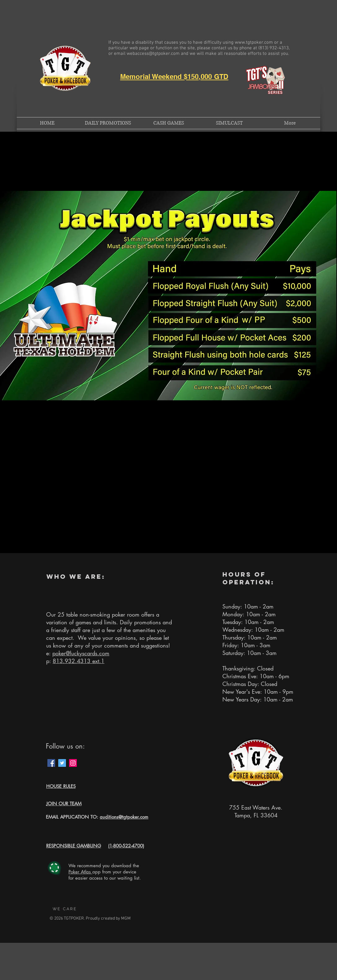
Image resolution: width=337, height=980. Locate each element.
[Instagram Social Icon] (73, 763)
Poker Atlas (80, 872)
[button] (61, 787)
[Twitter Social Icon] (62, 763)
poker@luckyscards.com (81, 653)
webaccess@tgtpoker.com (153, 54)
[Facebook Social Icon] (51, 763)
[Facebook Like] (93, 763)
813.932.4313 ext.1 (79, 661)
